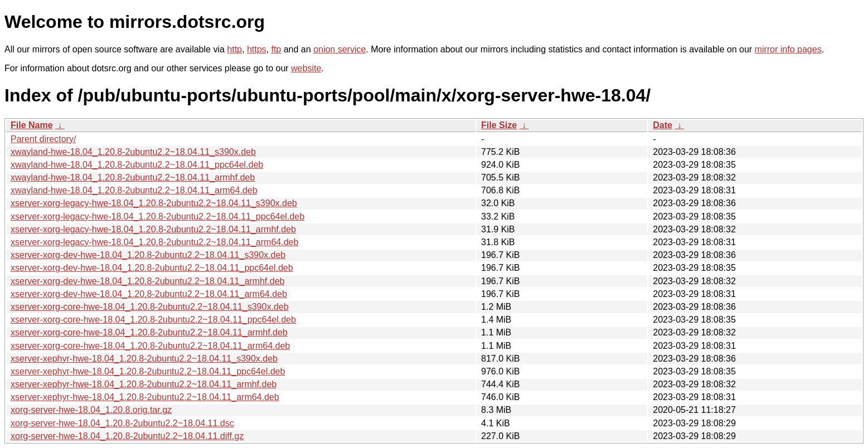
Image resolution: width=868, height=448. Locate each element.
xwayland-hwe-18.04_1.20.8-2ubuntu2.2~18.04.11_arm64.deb (134, 190)
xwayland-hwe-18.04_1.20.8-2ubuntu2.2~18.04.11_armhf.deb (133, 177)
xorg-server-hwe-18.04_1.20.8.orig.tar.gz (91, 410)
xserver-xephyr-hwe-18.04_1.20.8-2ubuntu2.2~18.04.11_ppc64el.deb (148, 371)
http (234, 49)
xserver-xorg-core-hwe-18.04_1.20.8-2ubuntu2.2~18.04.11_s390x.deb (150, 307)
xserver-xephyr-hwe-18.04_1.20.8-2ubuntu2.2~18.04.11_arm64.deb (145, 397)
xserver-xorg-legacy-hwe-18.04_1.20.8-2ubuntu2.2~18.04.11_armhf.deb (153, 229)
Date (663, 125)
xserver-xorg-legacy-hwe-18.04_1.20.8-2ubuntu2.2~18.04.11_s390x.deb (154, 203)
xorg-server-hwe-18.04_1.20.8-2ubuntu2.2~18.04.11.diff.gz (127, 436)
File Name (32, 125)
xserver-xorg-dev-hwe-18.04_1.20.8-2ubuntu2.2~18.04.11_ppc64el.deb (152, 268)
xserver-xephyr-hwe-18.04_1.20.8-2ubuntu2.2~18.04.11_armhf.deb (144, 384)
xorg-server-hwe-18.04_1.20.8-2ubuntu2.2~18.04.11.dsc (122, 423)
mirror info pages (788, 49)
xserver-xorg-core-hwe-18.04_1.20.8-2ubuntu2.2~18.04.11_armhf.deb (149, 332)
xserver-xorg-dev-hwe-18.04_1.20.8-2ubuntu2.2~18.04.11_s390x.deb (148, 255)
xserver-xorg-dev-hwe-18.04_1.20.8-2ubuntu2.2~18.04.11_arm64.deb (149, 294)
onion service (340, 49)
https (257, 49)
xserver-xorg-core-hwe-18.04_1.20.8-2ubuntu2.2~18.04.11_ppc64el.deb (153, 320)
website (306, 68)
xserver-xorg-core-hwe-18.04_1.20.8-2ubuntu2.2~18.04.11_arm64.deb (150, 346)
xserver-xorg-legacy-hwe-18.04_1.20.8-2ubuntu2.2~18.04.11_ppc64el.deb (157, 216)
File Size (499, 125)
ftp (276, 49)
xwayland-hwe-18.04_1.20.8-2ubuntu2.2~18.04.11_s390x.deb (133, 152)
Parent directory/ (43, 139)
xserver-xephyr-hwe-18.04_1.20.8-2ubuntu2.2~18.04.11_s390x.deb (144, 359)
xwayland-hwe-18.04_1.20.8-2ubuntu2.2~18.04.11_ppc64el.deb (137, 165)
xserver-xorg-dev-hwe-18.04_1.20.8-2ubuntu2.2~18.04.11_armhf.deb (147, 281)
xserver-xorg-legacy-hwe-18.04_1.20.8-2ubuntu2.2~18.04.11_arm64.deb (154, 242)
